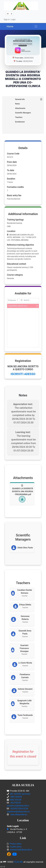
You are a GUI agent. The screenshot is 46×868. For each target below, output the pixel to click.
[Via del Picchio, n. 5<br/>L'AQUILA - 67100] (8, 829)
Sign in (7, 19)
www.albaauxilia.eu (19, 814)
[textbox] (29, 300)
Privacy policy (16, 844)
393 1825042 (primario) (20, 794)
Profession (13, 300)
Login (13, 19)
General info (20, 99)
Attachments (20, 108)
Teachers (19, 117)
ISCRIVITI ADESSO (23, 374)
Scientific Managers (23, 113)
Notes (17, 104)
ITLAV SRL (18, 862)
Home (10, 26)
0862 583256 (16, 797)
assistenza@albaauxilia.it (21, 850)
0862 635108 (16, 800)
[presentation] (23, 328)
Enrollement (20, 122)
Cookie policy (16, 847)
